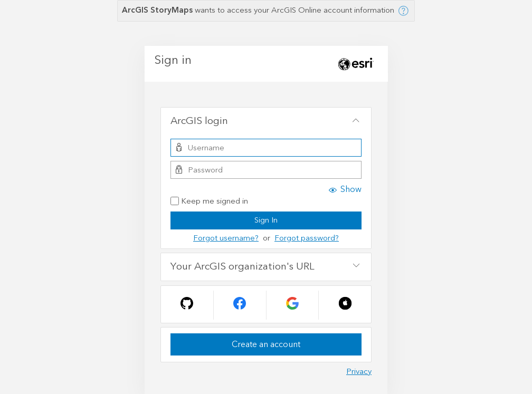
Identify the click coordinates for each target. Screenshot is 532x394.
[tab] (266, 121)
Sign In (266, 220)
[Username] (266, 148)
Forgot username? (226, 238)
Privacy (359, 372)
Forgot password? (307, 238)
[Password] (266, 170)
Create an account (266, 344)
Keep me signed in (209, 202)
